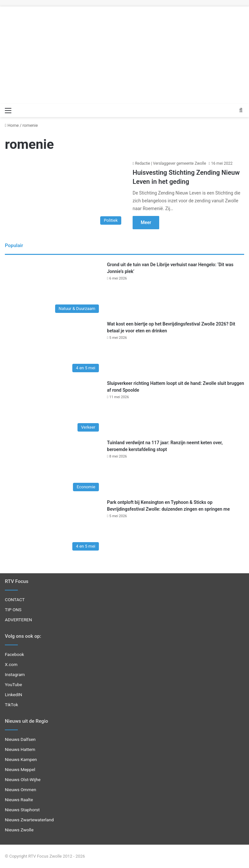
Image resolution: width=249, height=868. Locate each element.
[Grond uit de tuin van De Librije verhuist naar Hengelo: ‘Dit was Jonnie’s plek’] (53, 289)
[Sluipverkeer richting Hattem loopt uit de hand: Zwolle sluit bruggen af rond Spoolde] (53, 407)
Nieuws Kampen (21, 759)
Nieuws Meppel (20, 769)
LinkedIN (13, 695)
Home (12, 125)
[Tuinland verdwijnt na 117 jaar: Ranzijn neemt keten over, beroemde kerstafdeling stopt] (53, 467)
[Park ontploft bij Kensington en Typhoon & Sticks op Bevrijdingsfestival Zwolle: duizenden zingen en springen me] (53, 526)
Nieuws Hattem (20, 749)
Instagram (15, 674)
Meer (146, 222)
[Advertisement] (124, 52)
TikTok (12, 705)
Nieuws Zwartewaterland (29, 820)
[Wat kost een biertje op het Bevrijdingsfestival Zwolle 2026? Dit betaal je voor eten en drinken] (53, 348)
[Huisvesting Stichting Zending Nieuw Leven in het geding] (65, 194)
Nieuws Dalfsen (20, 739)
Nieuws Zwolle (19, 830)
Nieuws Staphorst (22, 810)
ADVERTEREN (18, 620)
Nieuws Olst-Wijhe (23, 779)
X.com (11, 664)
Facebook (14, 654)
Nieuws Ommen (21, 790)
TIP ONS (13, 610)
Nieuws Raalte (19, 800)
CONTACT (15, 600)
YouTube (13, 684)
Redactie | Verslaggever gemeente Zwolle (170, 163)
